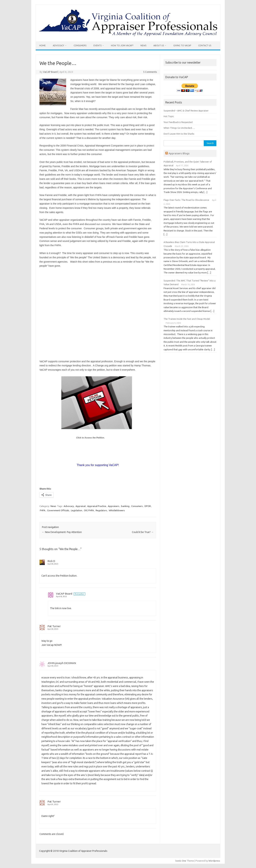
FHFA (43, 510)
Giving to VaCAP (182, 45)
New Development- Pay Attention (62, 532)
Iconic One (181, 861)
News (143, 45)
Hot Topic (169, 116)
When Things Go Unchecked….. (179, 128)
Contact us (205, 45)
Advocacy (58, 45)
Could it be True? (143, 532)
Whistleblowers (117, 510)
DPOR (148, 506)
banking (125, 506)
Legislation (77, 510)
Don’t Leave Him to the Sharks (179, 134)
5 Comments (150, 72)
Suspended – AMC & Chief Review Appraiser (186, 111)
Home (42, 45)
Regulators (101, 510)
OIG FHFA (89, 510)
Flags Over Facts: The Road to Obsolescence (186, 200)
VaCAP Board (50, 72)
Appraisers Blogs (179, 153)
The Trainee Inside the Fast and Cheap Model (187, 319)
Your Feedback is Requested (178, 122)
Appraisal (81, 506)
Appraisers (114, 506)
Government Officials (58, 510)
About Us (159, 45)
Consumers (80, 45)
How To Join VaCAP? (122, 45)
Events (98, 45)
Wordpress (214, 861)
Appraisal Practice (97, 506)
